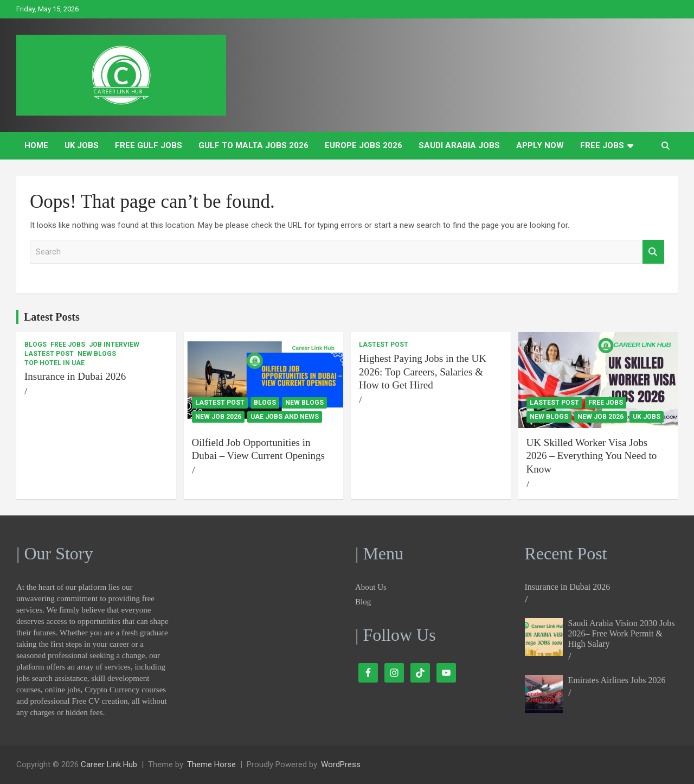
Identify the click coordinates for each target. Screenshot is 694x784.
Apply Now (540, 145)
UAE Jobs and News (285, 417)
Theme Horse (211, 764)
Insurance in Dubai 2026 (75, 376)
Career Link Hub (109, 764)
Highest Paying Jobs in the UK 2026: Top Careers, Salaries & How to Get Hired (423, 372)
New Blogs (97, 354)
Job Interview (114, 345)
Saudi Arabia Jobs (459, 145)
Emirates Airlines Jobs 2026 (617, 680)
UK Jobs (82, 145)
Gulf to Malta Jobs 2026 (253, 145)
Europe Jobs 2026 (364, 145)
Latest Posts (52, 317)
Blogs (36, 345)
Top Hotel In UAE (54, 363)
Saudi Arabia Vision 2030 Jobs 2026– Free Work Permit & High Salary (622, 633)
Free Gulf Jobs (149, 145)
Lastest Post (49, 354)
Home (36, 145)
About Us (371, 587)
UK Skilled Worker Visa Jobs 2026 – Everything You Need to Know (592, 456)
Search (653, 252)
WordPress (341, 764)
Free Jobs (602, 145)
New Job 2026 (218, 417)
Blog (363, 602)
